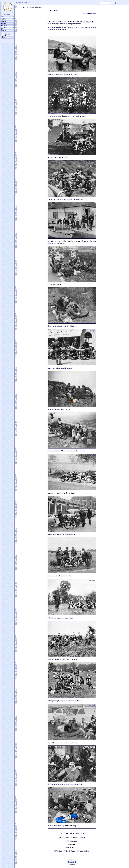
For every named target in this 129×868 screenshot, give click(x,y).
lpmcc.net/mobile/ (7, 42)
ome (7, 16)
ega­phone (7, 27)
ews (7, 18)
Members (7, 29)
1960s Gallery (32, 7)
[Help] (60, 838)
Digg (87, 851)
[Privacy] (74, 838)
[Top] (78, 833)
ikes (7, 20)
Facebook (58, 851)
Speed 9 (3, 38)
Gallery (26, 7)
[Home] (72, 833)
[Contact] (67, 838)
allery (7, 31)
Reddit (80, 851)
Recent (7, 34)
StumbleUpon (69, 851)
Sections (7, 15)
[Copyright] (82, 838)
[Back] (66, 833)
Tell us (68, 493)
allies (7, 24)
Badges (7, 22)
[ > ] (82, 833)
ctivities (7, 25)
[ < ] (61, 833)
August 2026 (4, 36)
